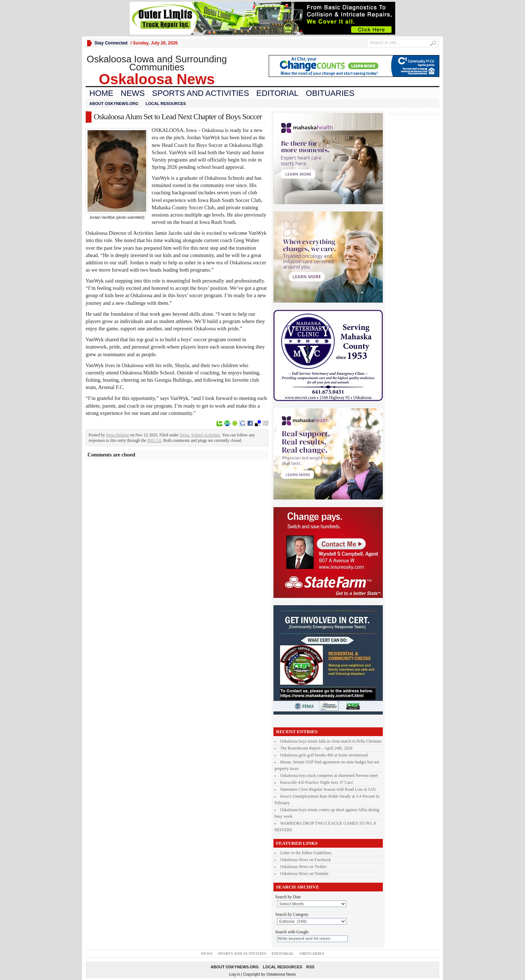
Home (101, 93)
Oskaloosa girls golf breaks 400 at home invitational (324, 755)
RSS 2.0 (154, 440)
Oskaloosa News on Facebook (306, 860)
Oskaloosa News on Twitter (304, 867)
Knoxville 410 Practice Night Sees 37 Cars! (317, 782)
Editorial (277, 93)
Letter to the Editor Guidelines (306, 853)
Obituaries (330, 93)
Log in (235, 974)
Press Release (118, 435)
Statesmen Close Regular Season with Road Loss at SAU (328, 789)
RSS (310, 967)
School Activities (206, 435)
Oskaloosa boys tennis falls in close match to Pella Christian (331, 741)
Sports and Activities (201, 93)
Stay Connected (111, 43)
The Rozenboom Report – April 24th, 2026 (316, 748)
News (133, 93)
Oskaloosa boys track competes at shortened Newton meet (329, 775)
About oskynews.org (114, 104)
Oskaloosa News (281, 974)
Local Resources (166, 104)
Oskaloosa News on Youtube (304, 874)
